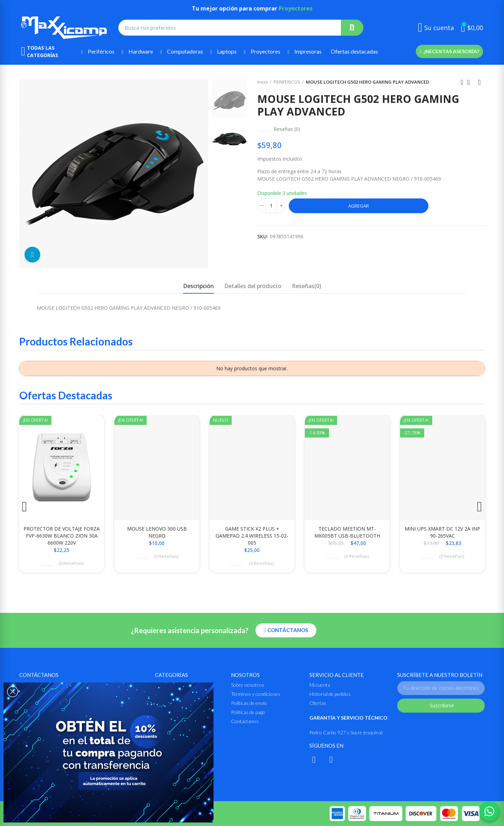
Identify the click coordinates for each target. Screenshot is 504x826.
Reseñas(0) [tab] (306, 286)
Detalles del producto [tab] (253, 286)
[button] (449, 51)
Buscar (352, 28)
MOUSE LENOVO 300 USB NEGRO (157, 532)
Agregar (359, 206)
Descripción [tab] (198, 286)
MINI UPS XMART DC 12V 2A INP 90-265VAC (442, 532)
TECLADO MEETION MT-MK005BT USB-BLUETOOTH (347, 532)
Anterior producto (462, 82)
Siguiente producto (479, 82)
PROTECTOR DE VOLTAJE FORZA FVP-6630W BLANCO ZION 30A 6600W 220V (62, 536)
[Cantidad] (271, 206)
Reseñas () (287, 129)
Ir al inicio (471, 82)
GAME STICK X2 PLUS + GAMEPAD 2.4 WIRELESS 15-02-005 (252, 536)
